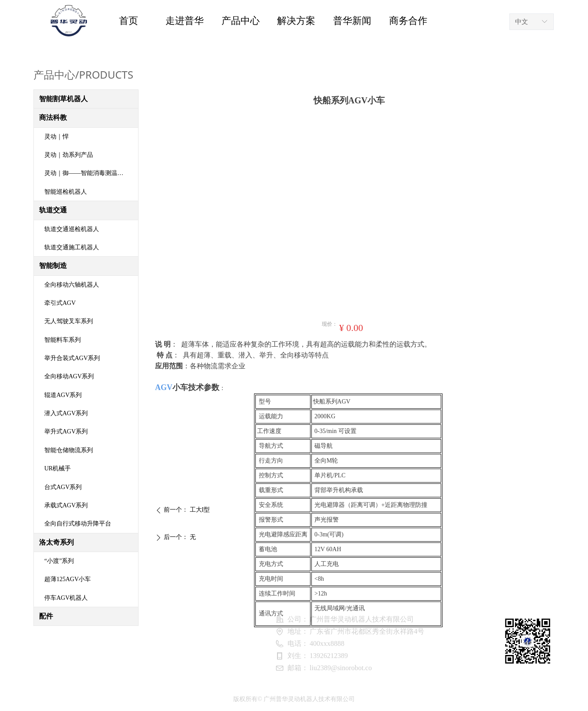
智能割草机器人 (63, 99)
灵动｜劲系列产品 (69, 155)
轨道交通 (53, 210)
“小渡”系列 (59, 561)
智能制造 (53, 266)
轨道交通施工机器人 (72, 247)
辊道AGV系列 (63, 395)
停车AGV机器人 (66, 598)
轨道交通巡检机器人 (72, 229)
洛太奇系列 (56, 542)
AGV (164, 387)
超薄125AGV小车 (68, 579)
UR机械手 (58, 468)
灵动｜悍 (56, 137)
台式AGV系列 (63, 487)
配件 (46, 616)
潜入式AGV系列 (66, 413)
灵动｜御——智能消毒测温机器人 (90, 173)
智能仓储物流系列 (69, 450)
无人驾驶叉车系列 (69, 321)
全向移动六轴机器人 (72, 285)
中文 (522, 22)
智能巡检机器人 (66, 192)
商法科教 (53, 117)
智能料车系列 (63, 340)
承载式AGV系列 (66, 505)
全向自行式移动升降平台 (78, 524)
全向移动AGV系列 (69, 376)
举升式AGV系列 (66, 432)
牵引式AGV (60, 303)
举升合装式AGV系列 (72, 358)
